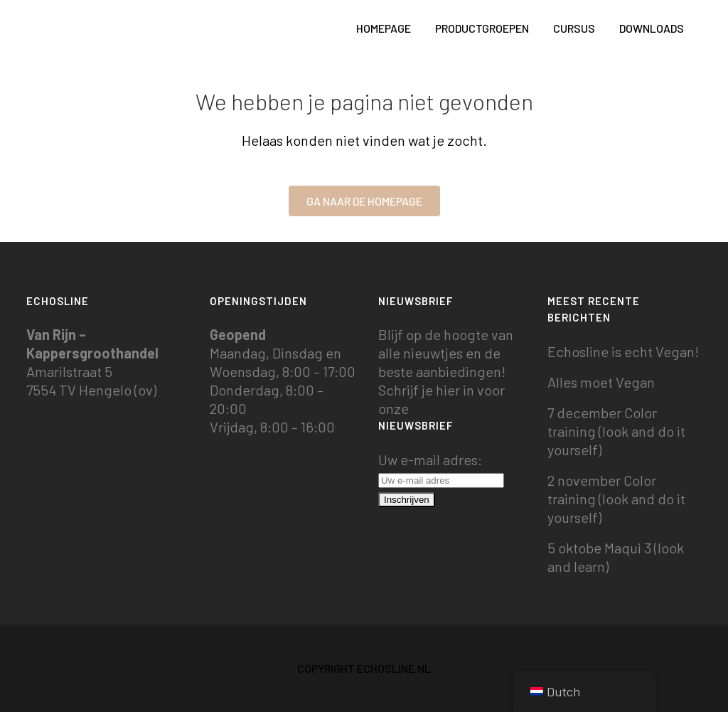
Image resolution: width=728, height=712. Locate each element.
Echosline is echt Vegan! (623, 351)
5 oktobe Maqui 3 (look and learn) (616, 557)
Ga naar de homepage (364, 201)
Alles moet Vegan (601, 382)
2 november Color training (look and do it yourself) (616, 499)
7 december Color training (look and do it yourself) (616, 431)
